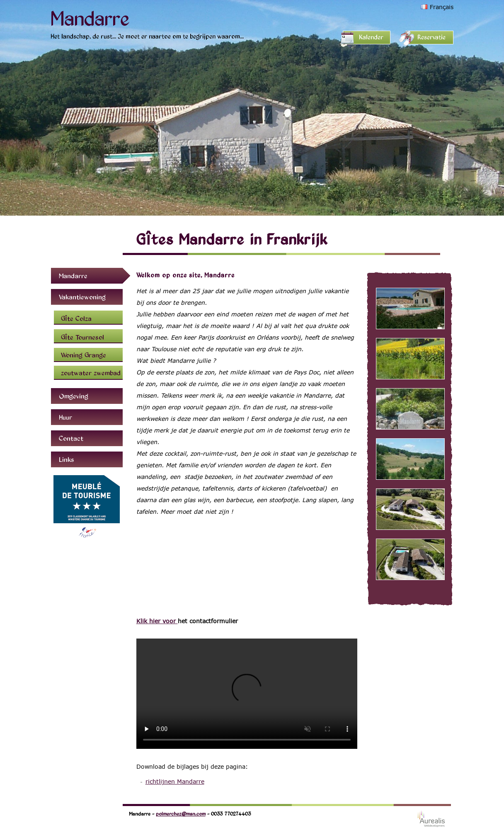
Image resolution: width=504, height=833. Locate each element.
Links (67, 459)
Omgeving (74, 396)
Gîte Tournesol (82, 337)
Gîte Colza (76, 318)
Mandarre (90, 18)
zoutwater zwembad (91, 373)
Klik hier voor (157, 621)
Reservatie (431, 37)
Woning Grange (84, 355)
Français (442, 7)
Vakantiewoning (82, 297)
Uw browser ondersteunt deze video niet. (247, 694)
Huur (65, 417)
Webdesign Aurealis (431, 819)
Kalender (371, 37)
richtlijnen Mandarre (175, 781)
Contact (71, 438)
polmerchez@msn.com (181, 814)
